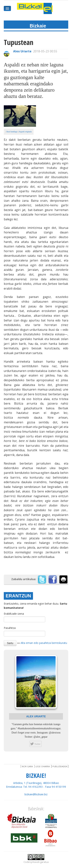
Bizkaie (38, 26)
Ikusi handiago (12, 132)
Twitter (37, 744)
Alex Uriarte (22, 51)
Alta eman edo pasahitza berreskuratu (44, 643)
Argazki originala (25, 132)
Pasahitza (10, 628)
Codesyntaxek (32, 862)
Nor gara (27, 766)
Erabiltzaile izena (14, 614)
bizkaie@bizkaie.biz (36, 794)
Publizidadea (60, 766)
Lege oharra (43, 766)
